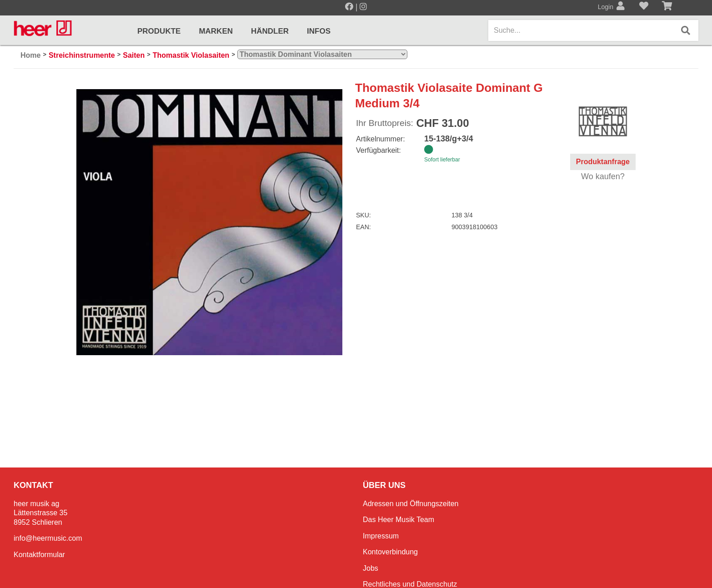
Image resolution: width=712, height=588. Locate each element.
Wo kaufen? (603, 176)
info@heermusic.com (48, 538)
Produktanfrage (603, 162)
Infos (319, 31)
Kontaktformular (39, 555)
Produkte (159, 31)
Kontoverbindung (390, 552)
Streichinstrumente (82, 55)
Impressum (381, 536)
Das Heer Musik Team (399, 520)
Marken (216, 31)
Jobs (371, 568)
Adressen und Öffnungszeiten (411, 504)
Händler (270, 31)
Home (30, 55)
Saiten (134, 55)
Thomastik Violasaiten (191, 55)
